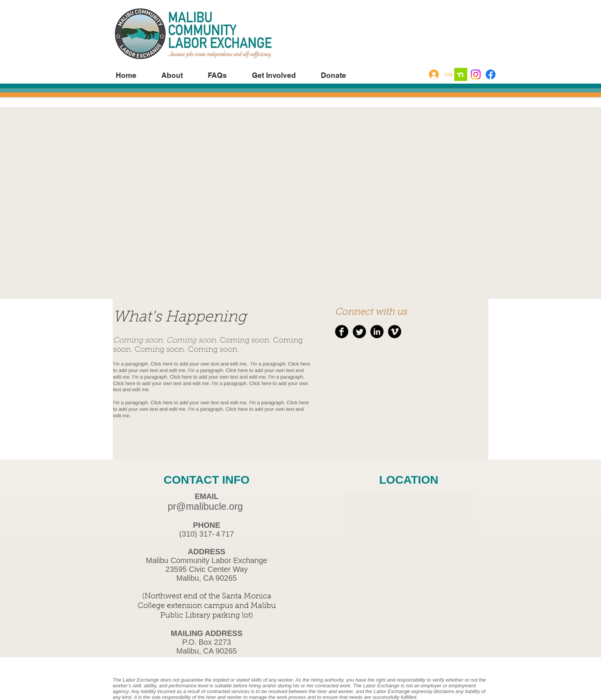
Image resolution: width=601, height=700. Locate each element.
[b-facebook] (342, 332)
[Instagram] (476, 74)
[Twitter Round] (359, 332)
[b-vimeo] (395, 332)
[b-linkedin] (377, 332)
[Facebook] (491, 74)
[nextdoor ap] (461, 74)
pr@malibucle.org (205, 506)
